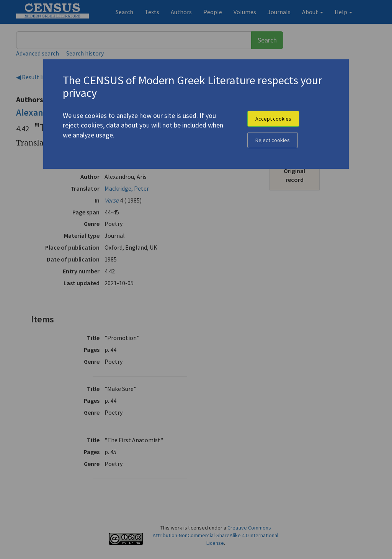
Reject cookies (273, 140)
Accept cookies (273, 119)
